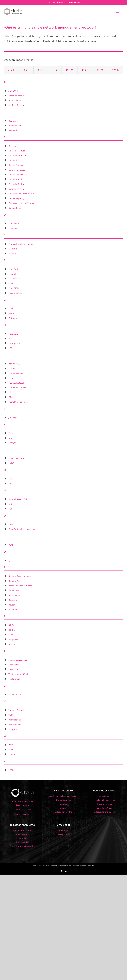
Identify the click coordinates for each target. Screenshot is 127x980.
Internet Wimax (16, 373)
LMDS (11, 463)
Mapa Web (91, 866)
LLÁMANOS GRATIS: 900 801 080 (63, 3)
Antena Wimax (16, 100)
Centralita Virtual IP (22, 830)
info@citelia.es (22, 814)
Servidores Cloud (105, 808)
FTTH (11, 283)
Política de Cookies (64, 866)
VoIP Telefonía (15, 720)
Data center (14, 224)
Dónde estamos (63, 800)
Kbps (11, 433)
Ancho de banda (16, 96)
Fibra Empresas (105, 804)
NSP (10, 509)
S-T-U (100, 70)
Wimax (12, 754)
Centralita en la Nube (18, 155)
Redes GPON (14, 609)
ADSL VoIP (13, 91)
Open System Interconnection (22, 529)
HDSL (11, 339)
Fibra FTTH (14, 288)
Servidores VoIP (22, 834)
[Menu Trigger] (117, 11)
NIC (10, 504)
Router (12, 605)
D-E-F (26, 70)
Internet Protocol (16, 383)
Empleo (63, 804)
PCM (11, 545)
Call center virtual (17, 151)
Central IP (13, 160)
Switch (12, 644)
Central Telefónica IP (18, 175)
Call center (13, 146)
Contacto (63, 830)
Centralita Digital (16, 184)
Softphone (13, 639)
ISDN (11, 397)
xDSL (11, 770)
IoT (10, 392)
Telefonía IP (14, 665)
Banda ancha (15, 126)
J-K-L (55, 70)
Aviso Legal (37, 866)
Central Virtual (15, 179)
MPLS (11, 484)
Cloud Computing (16, 198)
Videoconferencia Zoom (105, 812)
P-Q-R (85, 70)
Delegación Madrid (63, 812)
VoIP (10, 715)
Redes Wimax (15, 595)
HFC (10, 348)
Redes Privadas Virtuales (20, 586)
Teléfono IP (13, 669)
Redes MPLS (14, 581)
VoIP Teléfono (15, 724)
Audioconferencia (16, 105)
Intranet (12, 378)
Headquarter (14, 343)
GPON (11, 309)
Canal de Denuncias (79, 866)
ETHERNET (14, 249)
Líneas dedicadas (17, 458)
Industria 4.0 (14, 364)
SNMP (11, 635)
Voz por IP (13, 729)
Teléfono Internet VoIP (18, 674)
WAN (11, 745)
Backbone (13, 121)
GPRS (11, 313)
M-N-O (70, 70)
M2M (11, 479)
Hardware (13, 334)
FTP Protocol (14, 279)
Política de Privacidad (49, 866)
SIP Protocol (14, 625)
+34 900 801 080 (22, 810)
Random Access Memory (20, 576)
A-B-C (11, 70)
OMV (11, 524)
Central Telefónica (17, 170)
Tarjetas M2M (22, 842)
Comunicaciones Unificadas (21, 203)
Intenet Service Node (18, 402)
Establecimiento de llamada (21, 244)
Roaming (13, 600)
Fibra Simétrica (16, 293)
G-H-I (41, 70)
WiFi (11, 750)
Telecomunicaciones (18, 660)
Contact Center (15, 208)
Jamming (13, 417)
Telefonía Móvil (105, 796)
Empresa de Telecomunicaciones (63, 796)
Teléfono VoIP (15, 679)
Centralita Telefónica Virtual (21, 194)
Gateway (13, 318)
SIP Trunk (13, 630)
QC (10, 560)
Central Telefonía (16, 165)
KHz (10, 438)
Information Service (17, 388)
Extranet (12, 253)
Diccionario (63, 834)
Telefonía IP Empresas (105, 800)
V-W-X (115, 70)
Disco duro (13, 228)
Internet (12, 369)
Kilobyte (12, 443)
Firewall (12, 274)
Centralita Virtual (16, 189)
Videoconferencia (16, 710)
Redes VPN (14, 590)
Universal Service (16, 695)
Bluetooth (13, 130)
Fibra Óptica (14, 269)
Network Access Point (19, 499)
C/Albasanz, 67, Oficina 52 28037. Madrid (22, 803)
